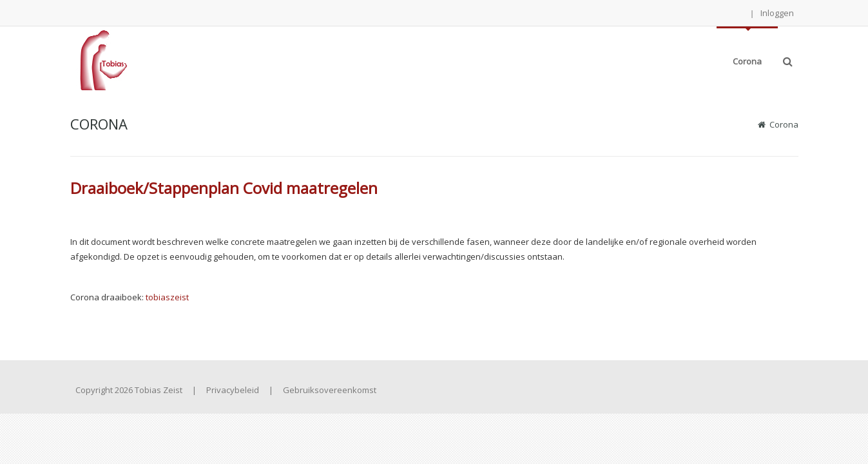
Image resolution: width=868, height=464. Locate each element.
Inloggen (777, 13)
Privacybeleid (233, 390)
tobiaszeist (167, 297)
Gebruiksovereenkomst (330, 390)
